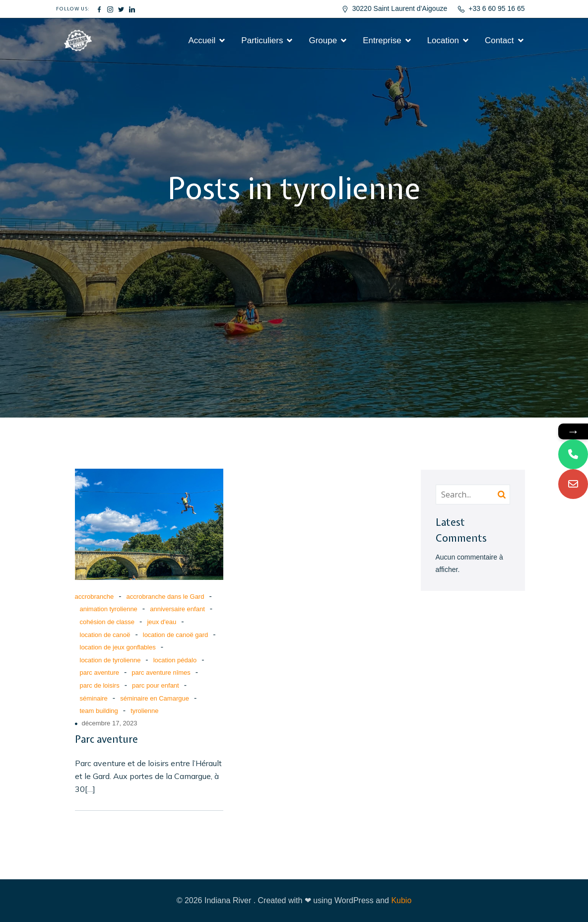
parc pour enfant (156, 685)
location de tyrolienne (110, 660)
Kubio (401, 900)
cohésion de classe (107, 622)
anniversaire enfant (177, 609)
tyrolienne (144, 711)
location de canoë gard (176, 635)
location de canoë (105, 635)
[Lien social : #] (99, 9)
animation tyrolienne (109, 609)
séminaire (94, 698)
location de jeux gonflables (118, 647)
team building (99, 711)
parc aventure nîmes (161, 673)
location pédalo (175, 660)
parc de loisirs (100, 685)
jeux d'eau (162, 622)
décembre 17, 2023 (110, 723)
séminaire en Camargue (155, 698)
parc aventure (100, 673)
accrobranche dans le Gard (165, 597)
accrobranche (95, 597)
